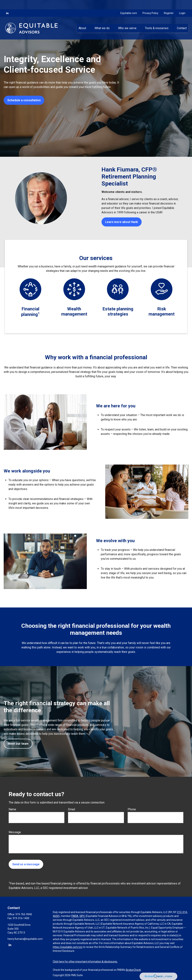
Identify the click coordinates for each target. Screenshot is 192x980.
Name (12, 809)
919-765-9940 (24, 914)
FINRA (75, 916)
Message (15, 832)
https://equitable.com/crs (68, 947)
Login (182, 4)
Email (72, 809)
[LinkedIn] (7, 4)
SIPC (82, 916)
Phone (132, 809)
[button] (82, 19)
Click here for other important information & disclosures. (85, 962)
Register (169, 4)
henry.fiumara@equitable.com (25, 939)
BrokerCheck (133, 970)
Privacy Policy (150, 4)
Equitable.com (129, 4)
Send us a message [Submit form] (26, 864)
